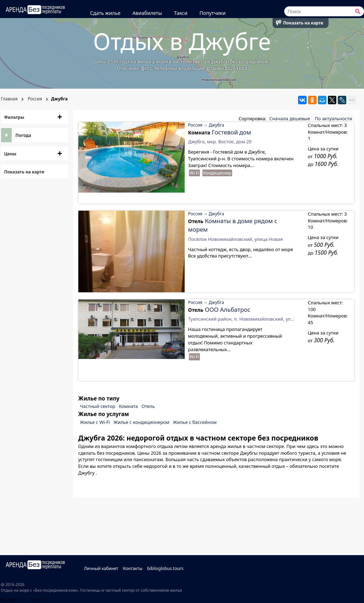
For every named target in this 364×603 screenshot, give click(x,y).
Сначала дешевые (290, 118)
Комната (128, 406)
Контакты (133, 568)
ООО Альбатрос (228, 309)
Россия (34, 99)
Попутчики (213, 13)
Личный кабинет (101, 568)
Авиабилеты (147, 13)
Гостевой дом (232, 132)
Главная (9, 99)
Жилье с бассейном (195, 422)
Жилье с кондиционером (141, 422)
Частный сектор (98, 406)
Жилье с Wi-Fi (95, 422)
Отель (148, 406)
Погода (23, 135)
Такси (181, 13)
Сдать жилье (105, 13)
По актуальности (333, 118)
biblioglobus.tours (165, 568)
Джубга (216, 125)
